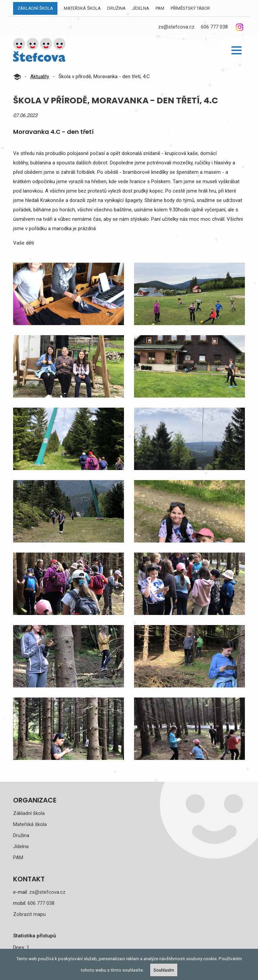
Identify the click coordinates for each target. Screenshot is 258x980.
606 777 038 (214, 27)
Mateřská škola (82, 8)
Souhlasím (164, 970)
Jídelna (141, 8)
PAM (160, 8)
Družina (116, 8)
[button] (236, 50)
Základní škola (35, 8)
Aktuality (40, 76)
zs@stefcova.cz (176, 27)
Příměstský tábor (190, 8)
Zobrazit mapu (29, 914)
